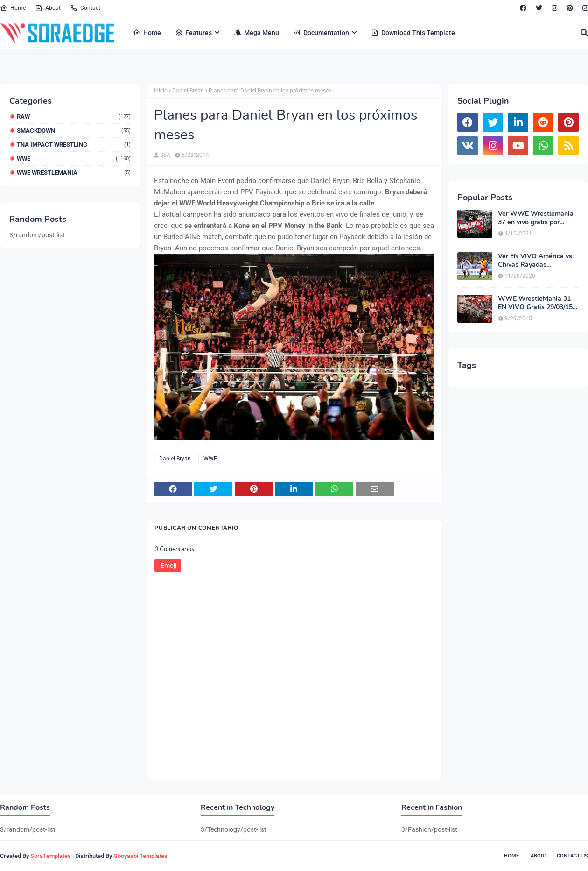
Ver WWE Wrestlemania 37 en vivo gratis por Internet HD (536, 218)
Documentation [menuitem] (321, 33)
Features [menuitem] (193, 33)
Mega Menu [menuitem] (256, 33)
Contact (85, 8)
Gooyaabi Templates (140, 856)
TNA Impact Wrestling (74, 145)
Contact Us (572, 856)
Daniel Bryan (188, 91)
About (48, 8)
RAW (74, 117)
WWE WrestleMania (74, 173)
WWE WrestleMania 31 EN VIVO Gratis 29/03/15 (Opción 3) (535, 303)
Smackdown (74, 131)
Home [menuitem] (147, 33)
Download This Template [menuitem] (413, 33)
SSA (165, 155)
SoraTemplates (51, 856)
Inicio (161, 91)
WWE (74, 159)
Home (13, 8)
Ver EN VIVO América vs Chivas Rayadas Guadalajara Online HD (535, 261)
